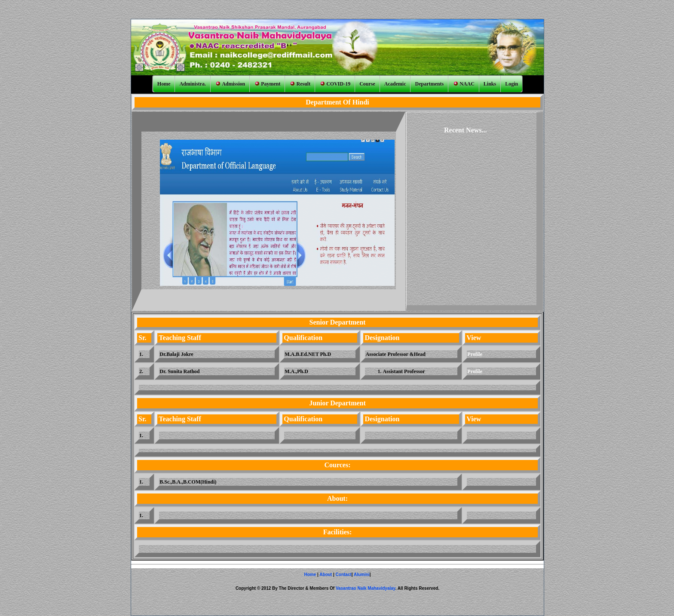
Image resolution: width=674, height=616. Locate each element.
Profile (475, 354)
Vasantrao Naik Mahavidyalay (366, 588)
